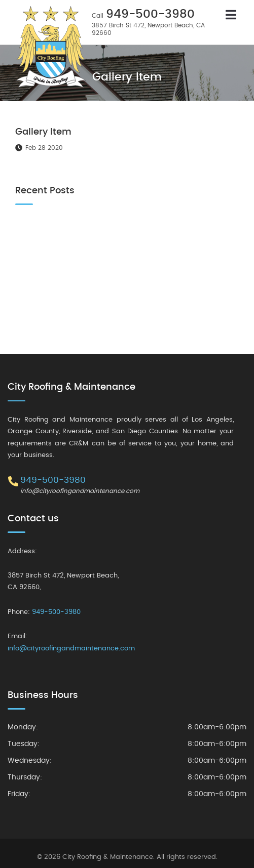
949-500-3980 (150, 14)
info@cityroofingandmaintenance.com (80, 491)
